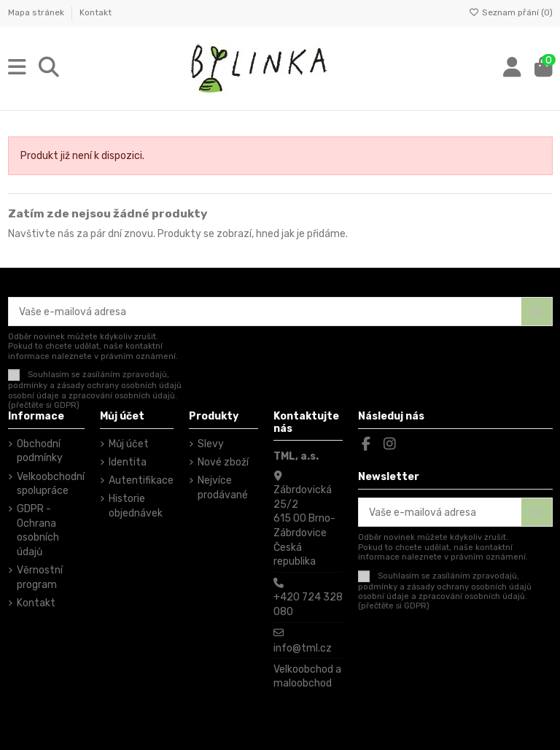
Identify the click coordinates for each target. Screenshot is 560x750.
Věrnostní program (40, 577)
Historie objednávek (136, 506)
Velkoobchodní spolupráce (51, 484)
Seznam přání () (511, 12)
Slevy (211, 444)
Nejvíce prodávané (223, 488)
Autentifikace (141, 480)
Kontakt (96, 12)
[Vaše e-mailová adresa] (265, 312)
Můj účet (129, 444)
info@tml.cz (303, 648)
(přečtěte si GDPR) (44, 405)
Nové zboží (223, 462)
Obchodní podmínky (40, 451)
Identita (128, 462)
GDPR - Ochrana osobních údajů (38, 530)
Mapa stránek (37, 12)
